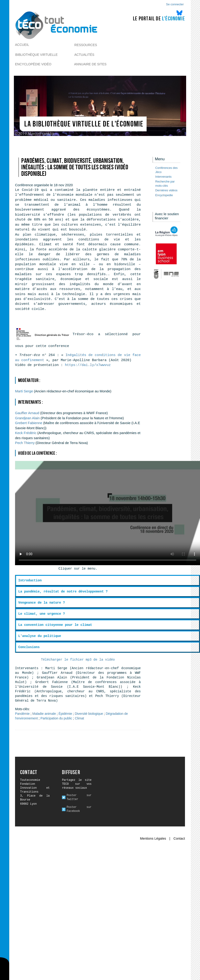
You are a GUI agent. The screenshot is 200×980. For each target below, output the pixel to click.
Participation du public (56, 718)
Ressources (86, 45)
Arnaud (27, 413)
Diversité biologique (89, 714)
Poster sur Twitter (79, 797)
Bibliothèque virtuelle (36, 55)
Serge (24, 391)
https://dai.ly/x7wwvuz (88, 365)
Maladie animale (44, 714)
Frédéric (26, 433)
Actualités (84, 55)
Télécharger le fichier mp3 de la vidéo (78, 660)
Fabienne (29, 423)
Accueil (22, 45)
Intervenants (163, 177)
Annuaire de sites (90, 64)
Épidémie (65, 714)
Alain (27, 418)
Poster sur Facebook (79, 809)
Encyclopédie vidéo (33, 64)
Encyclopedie (164, 195)
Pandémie (22, 714)
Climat (80, 718)
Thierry (25, 443)
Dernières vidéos (166, 190)
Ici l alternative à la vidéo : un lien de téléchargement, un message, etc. (108, 513)
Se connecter (175, 4)
